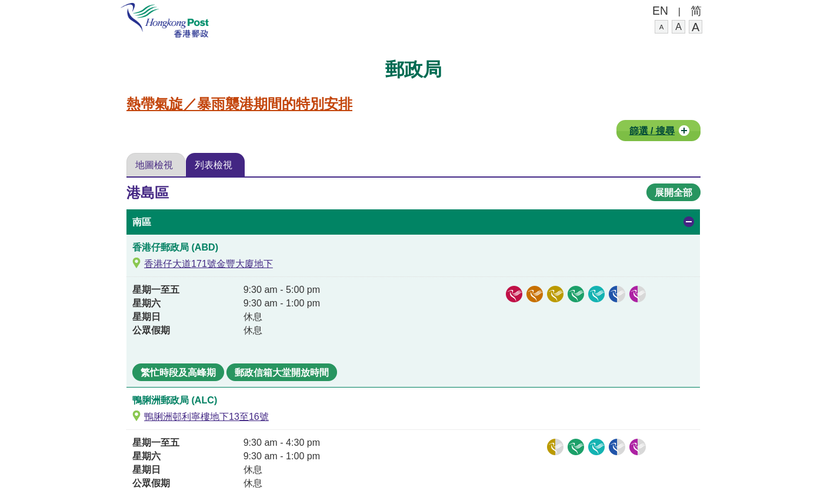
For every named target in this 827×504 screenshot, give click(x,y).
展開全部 (673, 192)
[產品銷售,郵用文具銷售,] (617, 447)
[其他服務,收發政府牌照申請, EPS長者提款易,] (638, 294)
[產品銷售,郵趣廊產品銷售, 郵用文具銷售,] (617, 294)
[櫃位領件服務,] (576, 294)
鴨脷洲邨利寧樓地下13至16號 (206, 416)
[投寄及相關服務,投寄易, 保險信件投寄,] (555, 447)
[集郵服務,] (535, 294)
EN (660, 11)
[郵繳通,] (596, 294)
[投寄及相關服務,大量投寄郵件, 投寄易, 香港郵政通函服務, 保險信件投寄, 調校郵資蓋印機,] (555, 294)
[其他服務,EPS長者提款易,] (638, 447)
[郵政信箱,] (514, 294)
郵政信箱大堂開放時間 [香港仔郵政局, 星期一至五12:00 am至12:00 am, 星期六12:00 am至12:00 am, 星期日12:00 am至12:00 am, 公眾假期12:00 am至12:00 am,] (282, 372)
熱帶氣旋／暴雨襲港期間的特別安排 (239, 104)
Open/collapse (689, 222)
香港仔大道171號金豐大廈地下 (209, 263)
